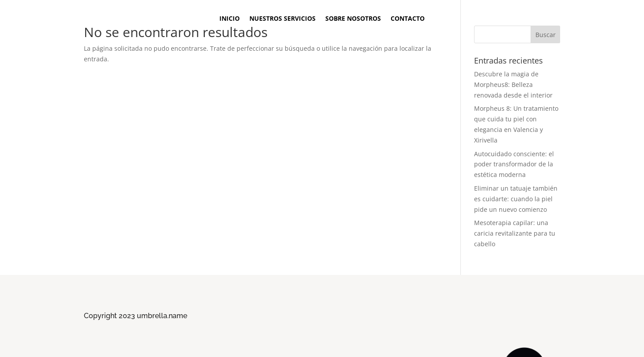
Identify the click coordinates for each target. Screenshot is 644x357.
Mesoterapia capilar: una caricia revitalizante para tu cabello (515, 233)
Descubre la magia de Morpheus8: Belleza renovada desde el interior (513, 85)
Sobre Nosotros (353, 19)
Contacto (408, 19)
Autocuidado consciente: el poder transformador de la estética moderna (514, 164)
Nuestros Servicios (282, 19)
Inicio (230, 19)
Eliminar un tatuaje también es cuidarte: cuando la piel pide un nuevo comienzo (516, 199)
